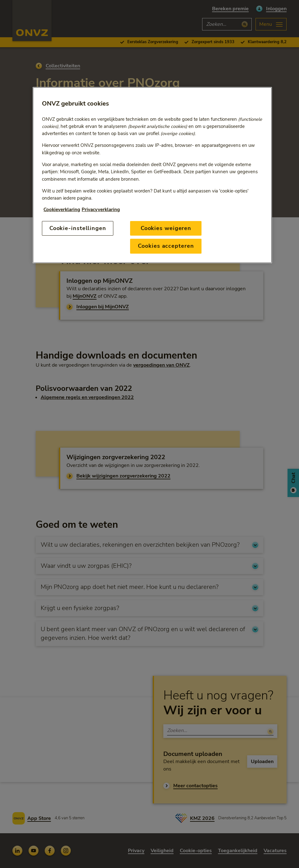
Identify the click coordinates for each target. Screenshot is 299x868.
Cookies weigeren (166, 228)
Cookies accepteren (166, 246)
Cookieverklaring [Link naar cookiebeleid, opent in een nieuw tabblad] (62, 210)
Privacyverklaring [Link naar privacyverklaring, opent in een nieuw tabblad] (101, 210)
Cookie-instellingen (78, 228)
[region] (152, 175)
